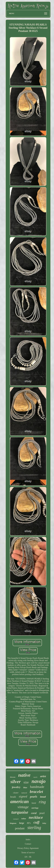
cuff (37, 822)
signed (23, 796)
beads (13, 797)
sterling (34, 828)
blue (25, 787)
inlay (44, 823)
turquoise (20, 812)
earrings (35, 808)
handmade (37, 787)
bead (43, 797)
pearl (42, 813)
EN (26, 857)
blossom (13, 777)
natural (24, 793)
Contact (28, 844)
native (24, 775)
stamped (16, 819)
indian (24, 819)
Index (28, 840)
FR (30, 857)
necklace (36, 817)
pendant (20, 828)
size (26, 782)
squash (35, 777)
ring (42, 802)
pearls (34, 797)
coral (34, 813)
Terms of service (28, 853)
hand (34, 803)
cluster (16, 793)
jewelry (16, 787)
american (19, 802)
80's (29, 823)
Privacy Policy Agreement (28, 848)
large (22, 823)
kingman (13, 823)
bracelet (36, 792)
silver (15, 782)
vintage (23, 807)
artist (43, 776)
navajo (39, 781)
